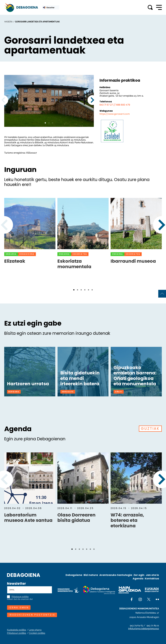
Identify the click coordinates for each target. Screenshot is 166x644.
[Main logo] (21, 7)
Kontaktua (152, 578)
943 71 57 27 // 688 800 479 (115, 105)
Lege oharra (35, 630)
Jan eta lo (152, 575)
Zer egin (139, 575)
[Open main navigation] (159, 7)
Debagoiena (74, 575)
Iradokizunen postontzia (32, 615)
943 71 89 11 (153, 625)
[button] (45, 123)
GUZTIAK (150, 429)
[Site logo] (24, 575)
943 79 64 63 (137, 625)
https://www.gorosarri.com (115, 114)
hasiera (8, 22)
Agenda (138, 578)
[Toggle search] (150, 7)
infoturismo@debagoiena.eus (144, 629)
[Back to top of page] (162, 294)
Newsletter (16, 584)
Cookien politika (37, 633)
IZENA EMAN (19, 607)
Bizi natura (91, 575)
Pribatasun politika (20, 597)
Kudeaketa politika (17, 630)
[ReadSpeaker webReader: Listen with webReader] (51, 7)
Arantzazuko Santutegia (116, 575)
